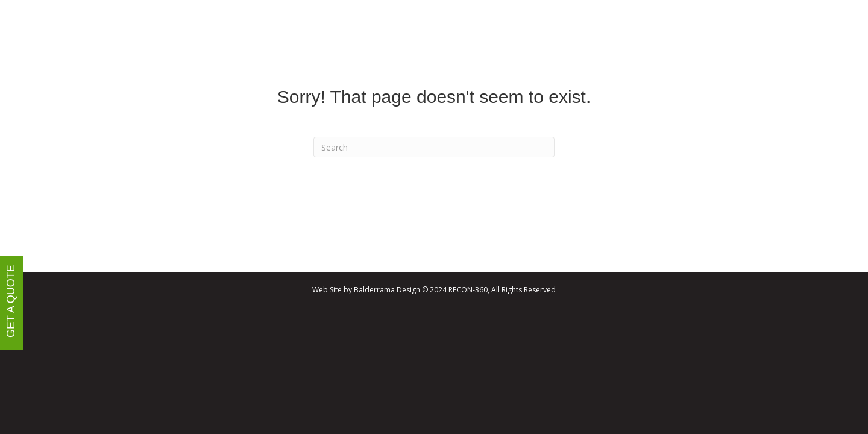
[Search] (434, 147)
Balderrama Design (387, 290)
